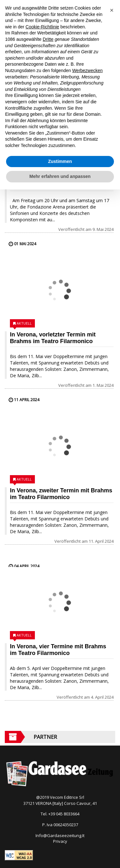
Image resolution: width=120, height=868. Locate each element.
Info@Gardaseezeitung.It (60, 835)
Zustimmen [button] (60, 161)
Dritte (48, 39)
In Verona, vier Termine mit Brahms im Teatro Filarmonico (58, 650)
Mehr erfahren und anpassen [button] (60, 176)
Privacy (60, 841)
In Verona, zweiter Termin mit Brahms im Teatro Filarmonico (61, 494)
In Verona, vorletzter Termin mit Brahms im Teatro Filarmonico (53, 338)
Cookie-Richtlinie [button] (42, 27)
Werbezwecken (87, 70)
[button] (112, 10)
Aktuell (24, 323)
